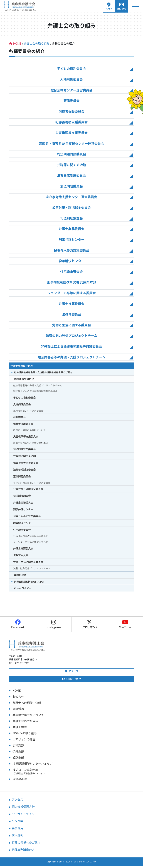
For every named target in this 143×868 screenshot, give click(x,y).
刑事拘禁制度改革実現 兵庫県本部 (71, 284)
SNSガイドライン (23, 816)
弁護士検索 (20, 729)
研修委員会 (71, 103)
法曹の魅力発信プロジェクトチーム (71, 338)
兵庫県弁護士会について (28, 717)
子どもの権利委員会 (71, 71)
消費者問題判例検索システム (29, 584)
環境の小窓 (20, 577)
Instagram (54, 626)
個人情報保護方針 (23, 809)
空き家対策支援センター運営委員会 (71, 199)
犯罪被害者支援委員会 (71, 124)
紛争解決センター (71, 263)
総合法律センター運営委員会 (71, 92)
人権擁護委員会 (71, 81)
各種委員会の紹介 (24, 381)
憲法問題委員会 (71, 188)
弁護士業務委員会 (71, 231)
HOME (17, 693)
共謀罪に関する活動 (71, 167)
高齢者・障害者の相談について (29, 432)
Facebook (18, 626)
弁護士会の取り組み (22, 368)
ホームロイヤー (23, 590)
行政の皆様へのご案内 (26, 845)
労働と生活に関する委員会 (71, 327)
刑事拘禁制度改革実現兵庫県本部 (31, 538)
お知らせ (18, 699)
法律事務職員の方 (23, 852)
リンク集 (18, 823)
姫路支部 (18, 760)
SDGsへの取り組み (25, 735)
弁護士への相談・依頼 (27, 705)
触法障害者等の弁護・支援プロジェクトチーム (71, 359)
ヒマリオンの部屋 (24, 741)
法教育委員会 (71, 316)
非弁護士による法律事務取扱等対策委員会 (71, 348)
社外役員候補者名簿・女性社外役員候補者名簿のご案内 (43, 374)
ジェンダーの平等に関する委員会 (71, 295)
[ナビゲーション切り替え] (135, 7)
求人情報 (18, 837)
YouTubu (125, 626)
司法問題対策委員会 (71, 156)
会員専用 (18, 830)
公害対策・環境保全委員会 (71, 210)
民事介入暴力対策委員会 (71, 252)
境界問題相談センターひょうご (33, 766)
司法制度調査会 (71, 220)
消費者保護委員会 (71, 113)
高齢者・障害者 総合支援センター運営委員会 (71, 146)
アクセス (71, 673)
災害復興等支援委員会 (71, 135)
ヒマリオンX (89, 626)
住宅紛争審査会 (71, 274)
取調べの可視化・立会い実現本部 (31, 445)
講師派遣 (18, 711)
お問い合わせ (72, 681)
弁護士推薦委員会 (71, 306)
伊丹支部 (18, 753)
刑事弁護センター (71, 242)
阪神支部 (18, 747)
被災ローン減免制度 (73, 773)
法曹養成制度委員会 (71, 178)
